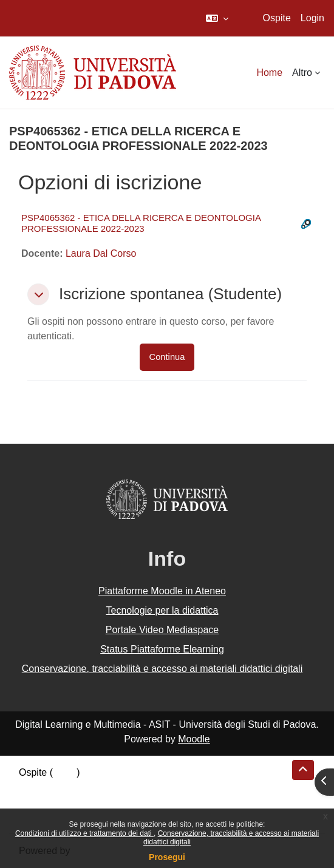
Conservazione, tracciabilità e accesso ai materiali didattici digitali (162, 669)
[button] (217, 18)
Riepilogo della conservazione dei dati (101, 787)
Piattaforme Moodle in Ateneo (162, 591)
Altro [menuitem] (302, 73)
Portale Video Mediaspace (162, 630)
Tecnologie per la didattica (162, 610)
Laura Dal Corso (101, 253)
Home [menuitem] (269, 73)
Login (312, 18)
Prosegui (167, 857)
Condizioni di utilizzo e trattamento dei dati (84, 833)
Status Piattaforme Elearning (162, 649)
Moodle (194, 739)
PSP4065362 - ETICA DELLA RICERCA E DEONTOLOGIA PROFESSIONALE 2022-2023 (141, 223)
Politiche (37, 802)
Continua (167, 357)
